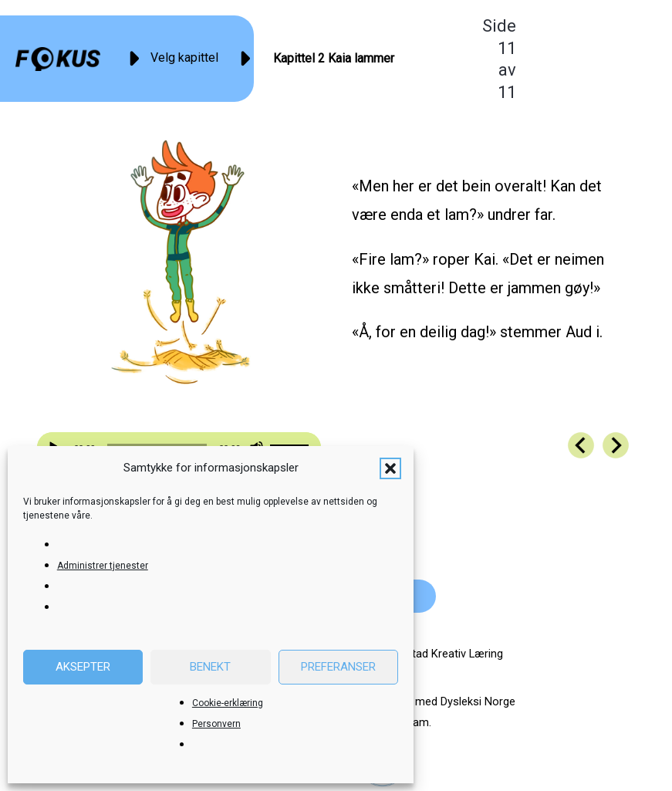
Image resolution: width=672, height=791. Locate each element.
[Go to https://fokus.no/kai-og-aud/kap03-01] (616, 445)
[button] (390, 468)
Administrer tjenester (103, 566)
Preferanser (338, 667)
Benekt (210, 667)
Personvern (216, 724)
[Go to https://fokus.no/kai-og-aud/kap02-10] (581, 445)
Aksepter (83, 667)
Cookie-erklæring (228, 703)
